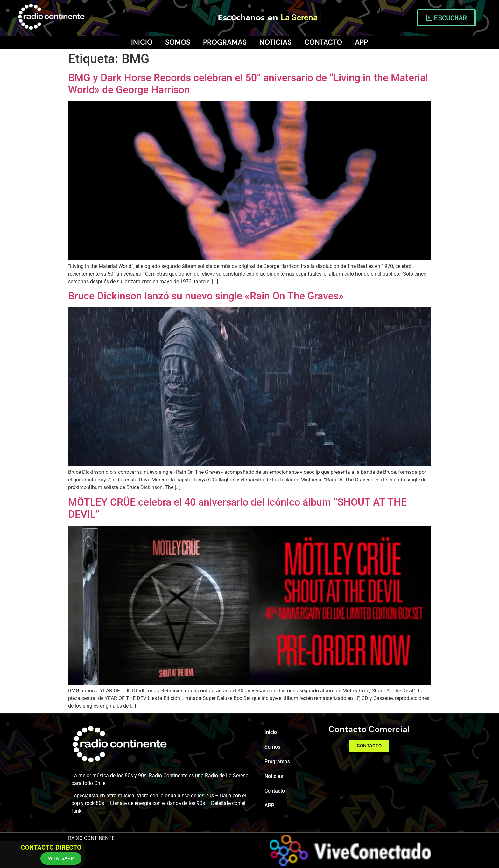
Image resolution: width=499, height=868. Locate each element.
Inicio (142, 42)
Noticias (275, 42)
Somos (178, 42)
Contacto (323, 42)
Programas (225, 42)
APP (361, 42)
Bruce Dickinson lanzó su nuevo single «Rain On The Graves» (206, 296)
